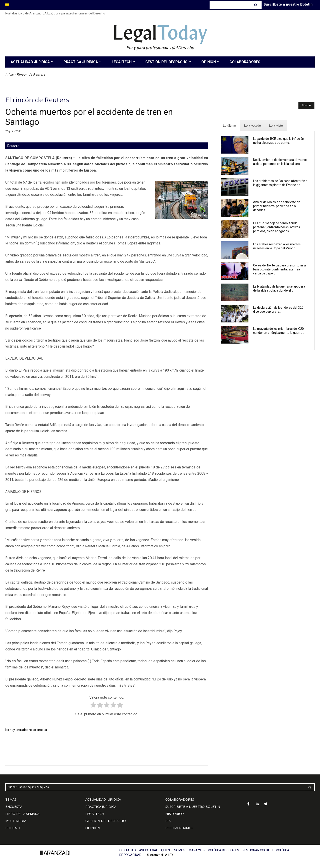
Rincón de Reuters (31, 74)
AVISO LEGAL (148, 850)
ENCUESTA (14, 806)
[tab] (229, 126)
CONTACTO (128, 850)
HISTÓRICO (175, 814)
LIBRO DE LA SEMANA (22, 814)
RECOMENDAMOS (179, 828)
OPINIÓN (93, 828)
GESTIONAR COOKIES (258, 850)
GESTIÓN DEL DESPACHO (106, 821)
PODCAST (13, 828)
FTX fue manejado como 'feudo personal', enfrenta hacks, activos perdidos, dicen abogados (277, 227)
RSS (168, 821)
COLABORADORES (180, 799)
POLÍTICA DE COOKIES (224, 850)
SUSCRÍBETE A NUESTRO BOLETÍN (193, 806)
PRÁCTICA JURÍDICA (101, 806)
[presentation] (229, 126)
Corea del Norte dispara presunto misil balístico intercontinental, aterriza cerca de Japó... (280, 269)
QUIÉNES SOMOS (173, 850)
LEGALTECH (95, 814)
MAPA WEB (197, 850)
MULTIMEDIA (16, 821)
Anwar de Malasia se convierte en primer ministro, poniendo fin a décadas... (277, 206)
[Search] (256, 5)
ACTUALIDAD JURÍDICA (103, 799)
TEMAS (11, 799)
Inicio (10, 74)
